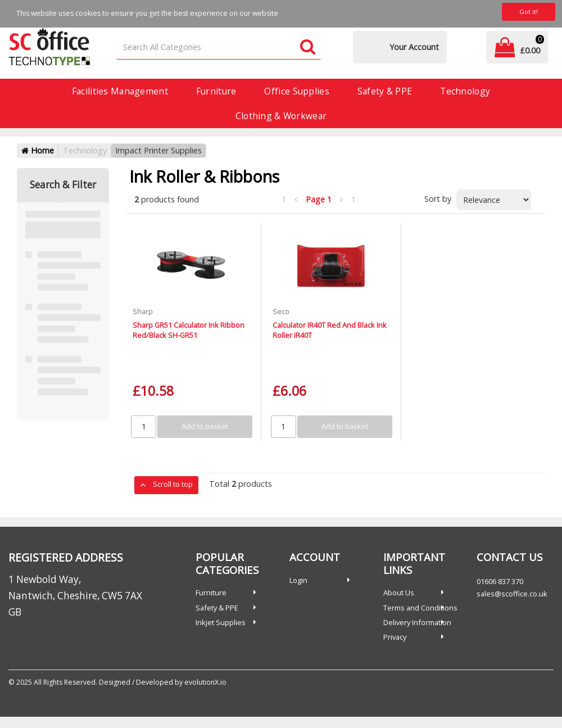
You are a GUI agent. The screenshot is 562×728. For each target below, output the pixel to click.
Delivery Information (417, 622)
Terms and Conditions (420, 608)
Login (298, 580)
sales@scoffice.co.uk (512, 594)
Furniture (216, 91)
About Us (399, 593)
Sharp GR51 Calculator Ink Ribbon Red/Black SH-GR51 (189, 330)
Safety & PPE (385, 91)
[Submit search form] (308, 48)
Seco (281, 311)
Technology (465, 91)
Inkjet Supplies (221, 622)
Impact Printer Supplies (158, 150)
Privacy (395, 637)
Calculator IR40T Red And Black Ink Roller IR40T (330, 330)
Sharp (143, 311)
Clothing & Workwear (281, 116)
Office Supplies (296, 91)
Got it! (529, 12)
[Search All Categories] (219, 48)
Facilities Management (120, 91)
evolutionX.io (205, 682)
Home (38, 150)
